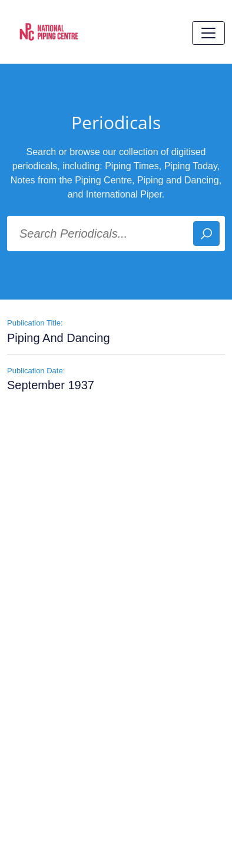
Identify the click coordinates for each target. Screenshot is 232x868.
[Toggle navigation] (208, 33)
